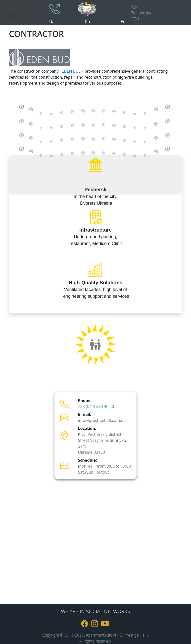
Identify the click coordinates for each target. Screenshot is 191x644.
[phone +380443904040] (54, 9)
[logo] (101, 8)
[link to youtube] (105, 623)
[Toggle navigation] (10, 17)
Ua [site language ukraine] (52, 22)
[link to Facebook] (86, 623)
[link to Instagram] (96, 623)
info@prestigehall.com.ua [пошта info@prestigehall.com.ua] (102, 420)
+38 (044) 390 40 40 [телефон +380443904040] (96, 406)
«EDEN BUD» (72, 71)
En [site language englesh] (123, 22)
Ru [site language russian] (88, 22)
